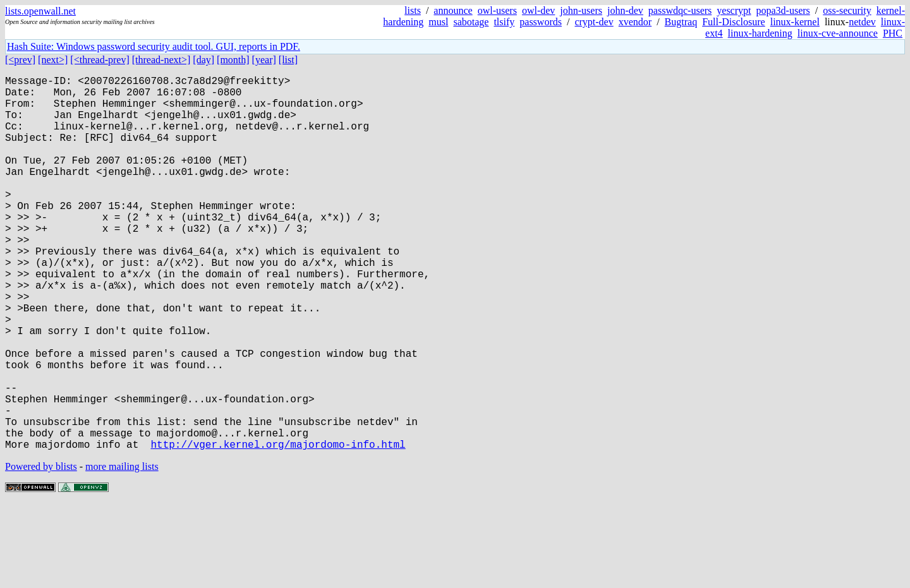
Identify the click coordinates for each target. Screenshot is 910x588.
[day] (203, 60)
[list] (288, 60)
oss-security (847, 10)
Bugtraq (681, 22)
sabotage (471, 22)
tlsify (504, 22)
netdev (862, 22)
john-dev (625, 10)
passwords (541, 22)
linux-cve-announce (838, 33)
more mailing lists (122, 550)
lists (413, 10)
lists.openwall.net (40, 11)
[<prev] (20, 60)
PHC (893, 33)
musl (438, 22)
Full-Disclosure (734, 22)
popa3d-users (783, 10)
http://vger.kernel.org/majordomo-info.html (278, 527)
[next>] (53, 60)
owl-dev (538, 10)
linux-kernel (795, 22)
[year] (264, 60)
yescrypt (734, 10)
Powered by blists (41, 550)
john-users (581, 10)
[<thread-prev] (100, 60)
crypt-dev (594, 22)
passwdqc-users (680, 10)
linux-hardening (760, 33)
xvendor (635, 22)
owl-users (497, 10)
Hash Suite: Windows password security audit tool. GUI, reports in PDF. (154, 46)
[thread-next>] (161, 60)
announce (453, 10)
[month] (233, 60)
